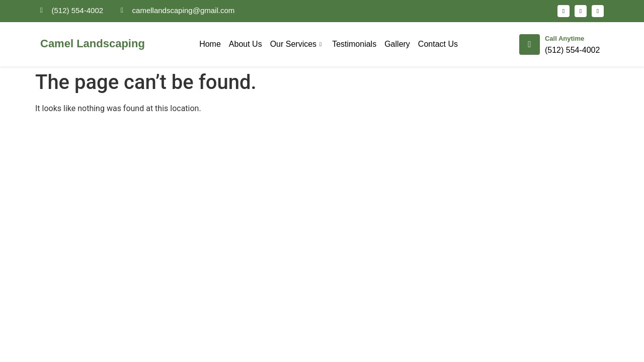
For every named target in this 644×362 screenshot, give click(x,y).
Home (210, 44)
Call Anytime (565, 38)
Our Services (297, 44)
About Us (246, 44)
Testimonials (354, 44)
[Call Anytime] (530, 44)
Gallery (397, 44)
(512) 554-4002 (572, 50)
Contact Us (438, 44)
